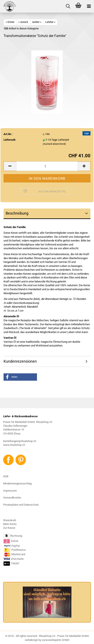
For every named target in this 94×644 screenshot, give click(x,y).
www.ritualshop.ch (14, 445)
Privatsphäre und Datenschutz (21, 505)
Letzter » (50, 22)
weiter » (37, 22)
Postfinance (19, 550)
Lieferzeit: (10, 140)
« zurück (23, 22)
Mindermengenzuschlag (17, 483)
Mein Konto (10, 524)
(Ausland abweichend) (54, 144)
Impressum (10, 491)
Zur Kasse (9, 528)
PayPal (12, 546)
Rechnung (16, 536)
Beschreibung (17, 213)
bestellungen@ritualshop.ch (20, 441)
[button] (20, 377)
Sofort (15, 541)
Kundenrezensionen (20, 361)
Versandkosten (12, 498)
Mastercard (18, 554)
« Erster (10, 22)
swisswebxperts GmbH (56, 640)
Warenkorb (10, 520)
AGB (6, 476)
